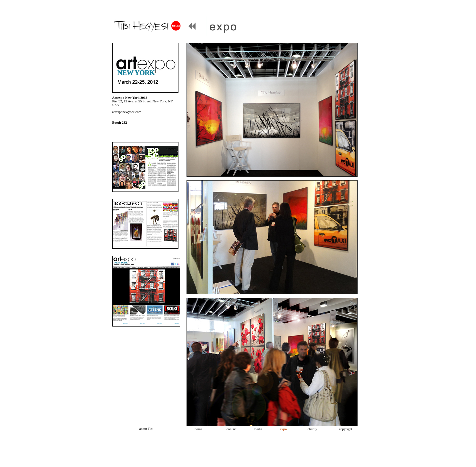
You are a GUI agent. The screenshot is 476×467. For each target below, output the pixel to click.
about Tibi (147, 429)
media (258, 429)
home (198, 429)
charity (312, 429)
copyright (346, 429)
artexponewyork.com (127, 112)
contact (232, 429)
